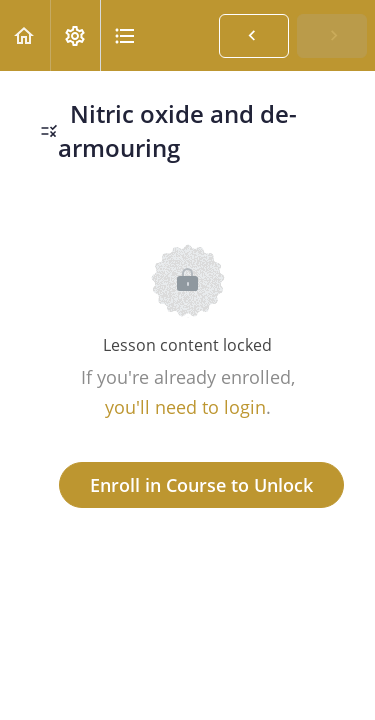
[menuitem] (75, 35)
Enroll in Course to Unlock (201, 485)
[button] (25, 35)
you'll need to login (185, 407)
